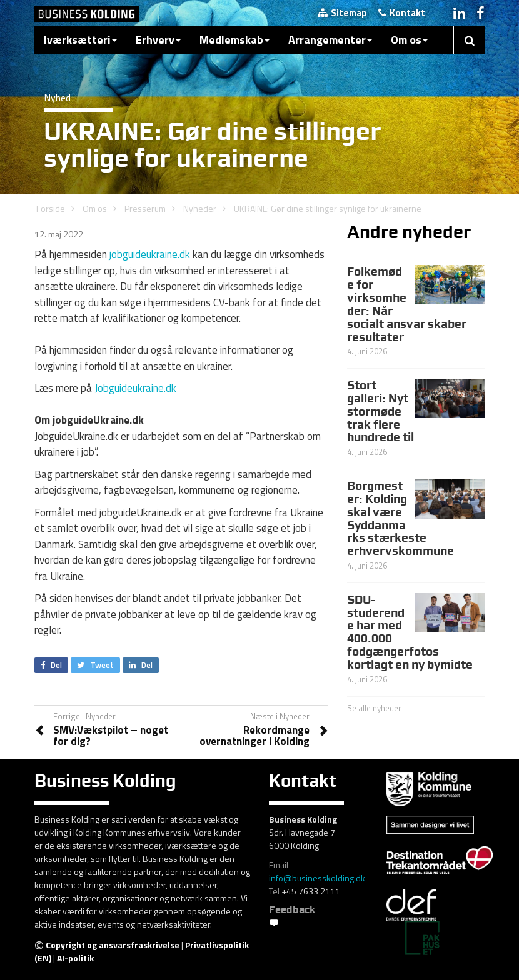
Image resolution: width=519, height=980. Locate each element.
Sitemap (342, 13)
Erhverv (158, 40)
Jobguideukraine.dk (135, 388)
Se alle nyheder (374, 708)
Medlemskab (234, 40)
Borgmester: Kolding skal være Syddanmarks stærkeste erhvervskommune (401, 518)
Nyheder (200, 208)
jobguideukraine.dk (150, 254)
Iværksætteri (80, 40)
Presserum (145, 208)
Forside (51, 208)
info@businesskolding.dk (317, 878)
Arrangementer (330, 40)
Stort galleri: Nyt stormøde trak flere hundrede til (380, 411)
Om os (409, 40)
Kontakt (402, 13)
